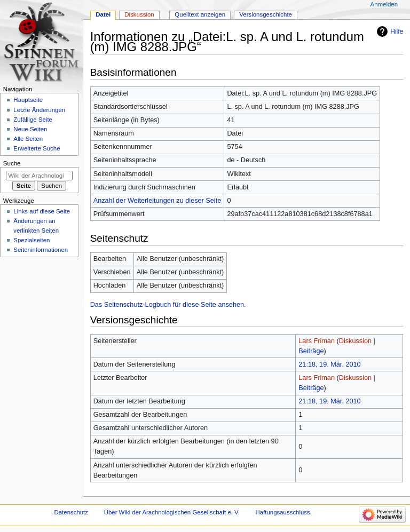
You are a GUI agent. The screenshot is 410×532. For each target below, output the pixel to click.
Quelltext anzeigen (200, 14)
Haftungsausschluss (283, 512)
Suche (12, 163)
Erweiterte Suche (37, 148)
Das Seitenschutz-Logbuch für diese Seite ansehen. (168, 305)
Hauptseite (28, 100)
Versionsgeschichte (266, 14)
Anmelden (384, 4)
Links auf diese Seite (42, 211)
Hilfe (397, 31)
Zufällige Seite (33, 120)
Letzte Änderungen (39, 110)
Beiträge (311, 351)
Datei (103, 14)
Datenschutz (72, 512)
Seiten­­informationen (41, 250)
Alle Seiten (28, 139)
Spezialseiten (31, 240)
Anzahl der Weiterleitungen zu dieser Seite (157, 201)
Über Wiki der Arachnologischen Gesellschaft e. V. (172, 512)
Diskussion (355, 341)
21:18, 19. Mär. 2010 (329, 364)
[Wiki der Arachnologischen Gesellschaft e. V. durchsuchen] (39, 176)
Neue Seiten (30, 129)
